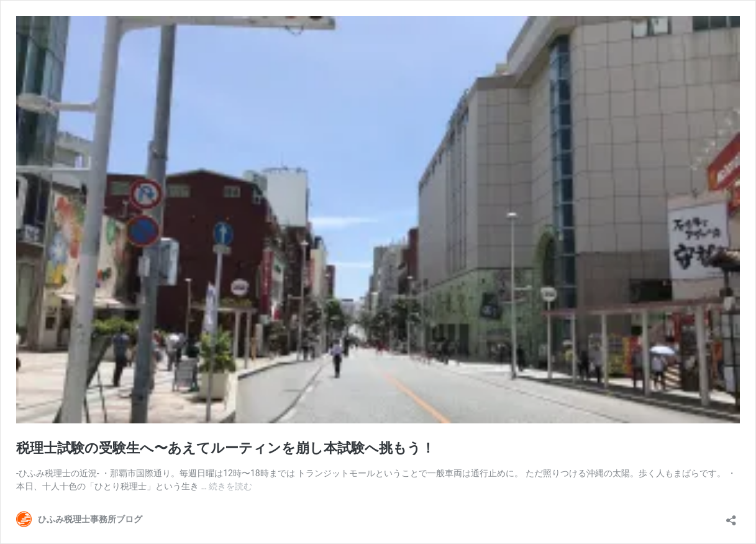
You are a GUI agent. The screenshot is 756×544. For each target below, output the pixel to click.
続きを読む (230, 486)
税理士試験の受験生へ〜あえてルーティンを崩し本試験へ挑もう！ (225, 448)
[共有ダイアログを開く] (731, 516)
